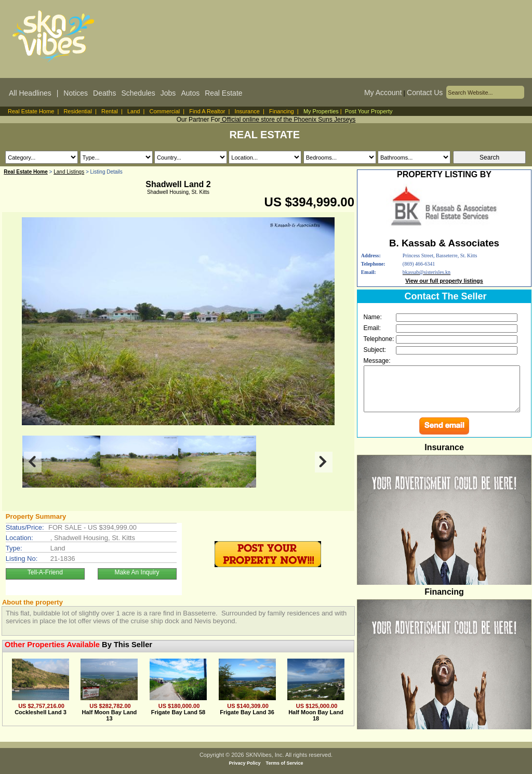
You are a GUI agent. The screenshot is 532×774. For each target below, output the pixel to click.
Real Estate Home (31, 111)
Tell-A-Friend (45, 572)
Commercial (165, 111)
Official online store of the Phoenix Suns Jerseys (288, 120)
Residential (77, 111)
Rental (110, 111)
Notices (76, 93)
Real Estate (223, 93)
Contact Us (425, 93)
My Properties (321, 111)
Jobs (168, 93)
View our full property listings (444, 281)
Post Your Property (369, 111)
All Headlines (30, 93)
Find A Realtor (207, 111)
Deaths (104, 93)
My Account (383, 93)
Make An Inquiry (137, 572)
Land (134, 111)
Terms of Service (285, 763)
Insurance (247, 111)
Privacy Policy (245, 763)
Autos (190, 93)
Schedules (138, 93)
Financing (282, 111)
